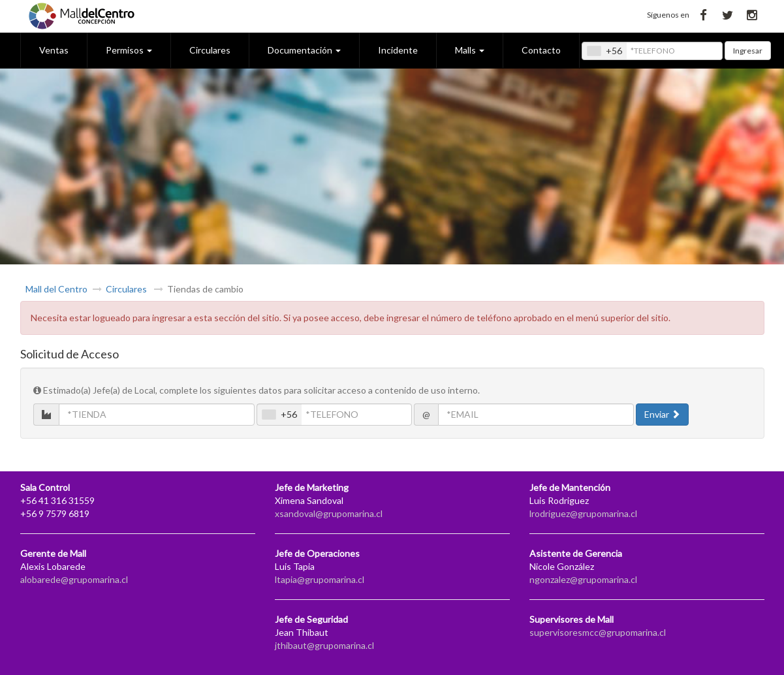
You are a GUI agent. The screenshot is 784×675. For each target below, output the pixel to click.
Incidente (398, 50)
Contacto (541, 50)
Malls (470, 50)
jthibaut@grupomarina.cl (324, 645)
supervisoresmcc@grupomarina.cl (598, 632)
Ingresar (748, 51)
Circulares (210, 50)
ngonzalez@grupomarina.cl (583, 579)
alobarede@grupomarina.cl (74, 579)
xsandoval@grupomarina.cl (329, 513)
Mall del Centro (56, 289)
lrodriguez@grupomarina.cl (583, 513)
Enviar (662, 414)
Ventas (54, 50)
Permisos (129, 50)
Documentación (304, 50)
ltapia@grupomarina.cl (320, 579)
